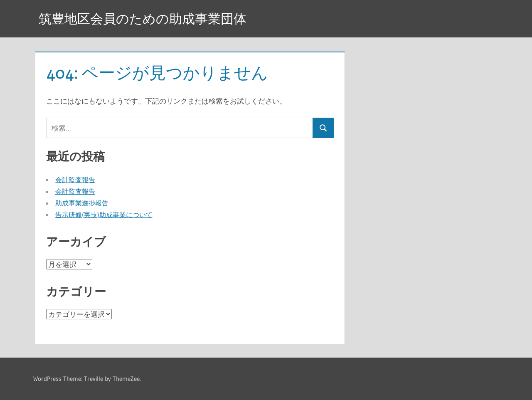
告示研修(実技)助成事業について (104, 215)
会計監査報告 (75, 180)
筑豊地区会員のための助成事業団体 (146, 19)
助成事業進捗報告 (82, 203)
